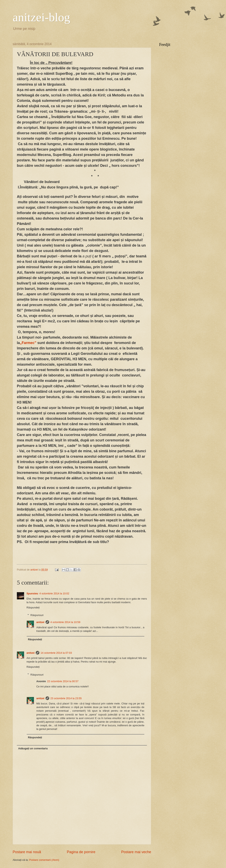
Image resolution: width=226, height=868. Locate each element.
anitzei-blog (41, 17)
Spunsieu (32, 593)
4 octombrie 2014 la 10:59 (65, 622)
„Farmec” (28, 343)
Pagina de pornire (81, 852)
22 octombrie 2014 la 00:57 (63, 681)
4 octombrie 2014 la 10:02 (54, 593)
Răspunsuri (37, 615)
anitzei (40, 622)
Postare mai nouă (27, 852)
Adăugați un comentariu (33, 748)
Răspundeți (33, 607)
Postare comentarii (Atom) (44, 860)
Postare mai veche (136, 852)
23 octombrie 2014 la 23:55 (66, 698)
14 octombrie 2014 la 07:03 (56, 653)
